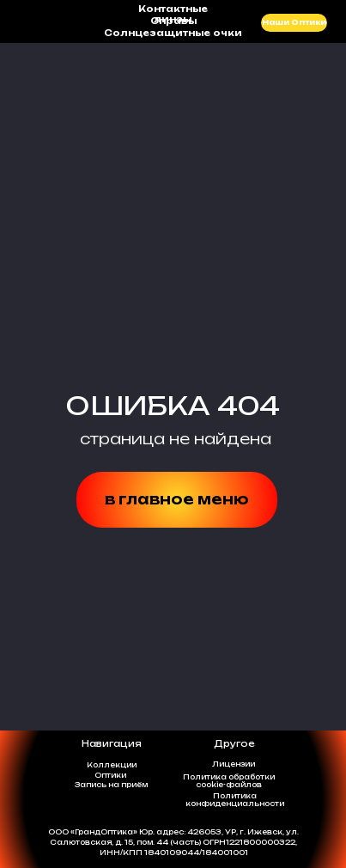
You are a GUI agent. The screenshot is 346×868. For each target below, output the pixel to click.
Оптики (110, 775)
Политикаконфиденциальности (235, 800)
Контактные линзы (173, 14)
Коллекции (112, 765)
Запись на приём (111, 785)
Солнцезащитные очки (173, 33)
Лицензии (234, 764)
